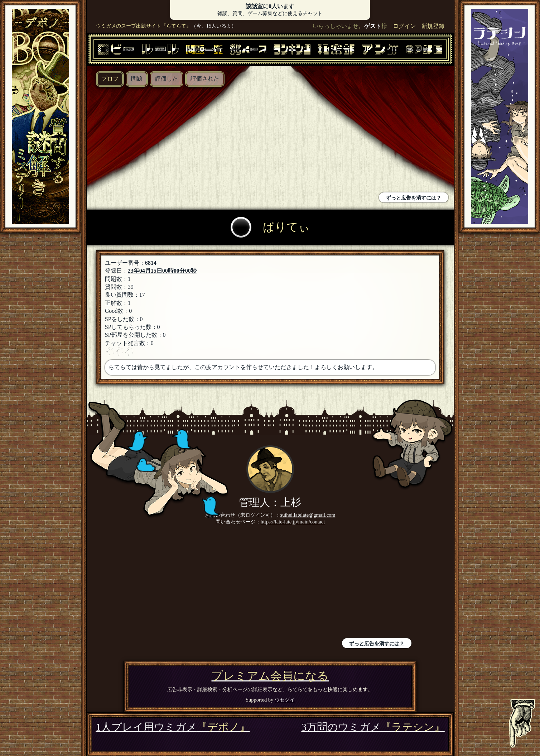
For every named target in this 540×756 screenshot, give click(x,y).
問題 (137, 79)
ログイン (404, 26)
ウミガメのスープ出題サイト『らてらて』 (144, 26)
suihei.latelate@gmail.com (308, 515)
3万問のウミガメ (373, 727)
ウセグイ (285, 700)
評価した (167, 79)
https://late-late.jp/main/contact (293, 522)
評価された (205, 79)
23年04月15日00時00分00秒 (162, 271)
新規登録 (433, 26)
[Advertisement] (180, 140)
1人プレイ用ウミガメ (173, 727)
